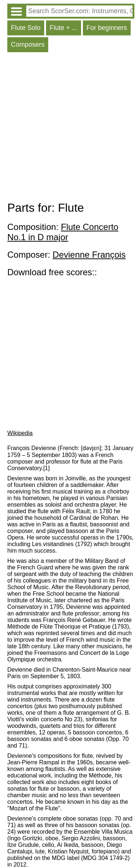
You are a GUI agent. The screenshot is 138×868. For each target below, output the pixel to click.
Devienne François (89, 255)
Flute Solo (26, 28)
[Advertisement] (69, 128)
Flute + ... (64, 28)
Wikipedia (20, 433)
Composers (28, 45)
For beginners (107, 28)
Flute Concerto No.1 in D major (63, 232)
